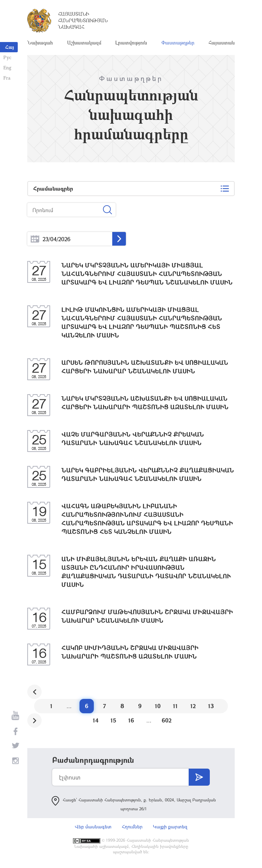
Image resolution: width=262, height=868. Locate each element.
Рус (7, 57)
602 (167, 720)
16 (131, 720)
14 (96, 720)
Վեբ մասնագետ (93, 826)
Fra (7, 78)
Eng (7, 67)
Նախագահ (40, 43)
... (35, 239)
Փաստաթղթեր (178, 43)
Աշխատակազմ (84, 43)
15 (113, 720)
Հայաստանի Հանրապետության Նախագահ (83, 20)
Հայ (10, 47)
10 (158, 706)
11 (175, 706)
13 (211, 706)
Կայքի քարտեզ (170, 826)
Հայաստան (222, 43)
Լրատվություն (131, 43)
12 (193, 706)
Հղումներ (132, 826)
